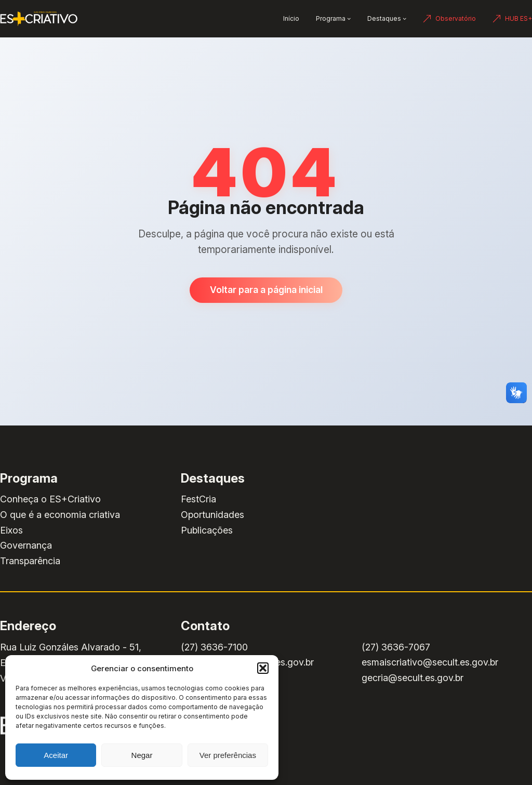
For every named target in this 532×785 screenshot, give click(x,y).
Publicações (207, 530)
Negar (142, 755)
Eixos (11, 530)
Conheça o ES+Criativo (50, 499)
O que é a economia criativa (60, 515)
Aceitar (56, 755)
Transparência (30, 561)
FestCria (198, 499)
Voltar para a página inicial (266, 290)
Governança (26, 545)
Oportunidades (212, 515)
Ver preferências (228, 755)
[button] (263, 668)
